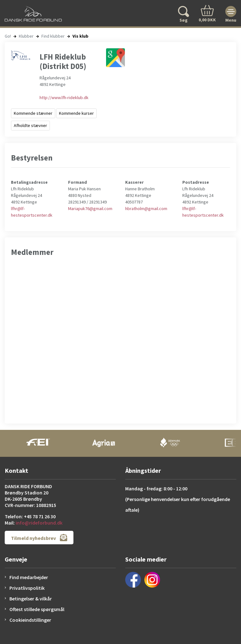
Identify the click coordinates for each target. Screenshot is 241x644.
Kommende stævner (33, 113)
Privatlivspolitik (27, 588)
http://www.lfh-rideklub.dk (64, 98)
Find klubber (53, 36)
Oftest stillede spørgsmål (37, 609)
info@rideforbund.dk (39, 523)
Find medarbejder (29, 577)
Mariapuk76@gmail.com (90, 209)
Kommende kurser (76, 113)
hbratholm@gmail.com (146, 209)
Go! (8, 36)
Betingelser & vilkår (31, 599)
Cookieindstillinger (30, 620)
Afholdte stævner (30, 125)
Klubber (26, 36)
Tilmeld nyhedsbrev (39, 538)
